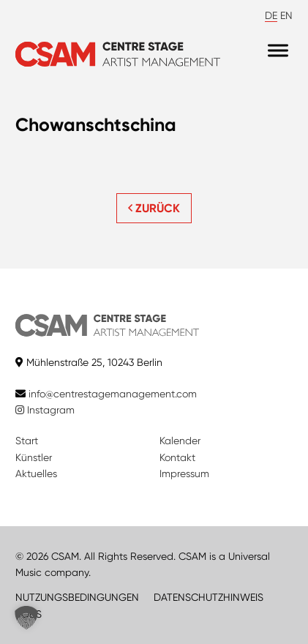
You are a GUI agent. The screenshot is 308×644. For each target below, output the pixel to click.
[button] (26, 618)
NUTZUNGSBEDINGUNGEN (77, 597)
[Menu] (278, 51)
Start (27, 441)
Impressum (184, 473)
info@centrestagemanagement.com (113, 394)
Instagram (45, 410)
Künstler (34, 457)
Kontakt (177, 457)
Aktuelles (36, 473)
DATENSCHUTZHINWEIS (209, 597)
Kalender (180, 441)
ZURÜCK (154, 208)
